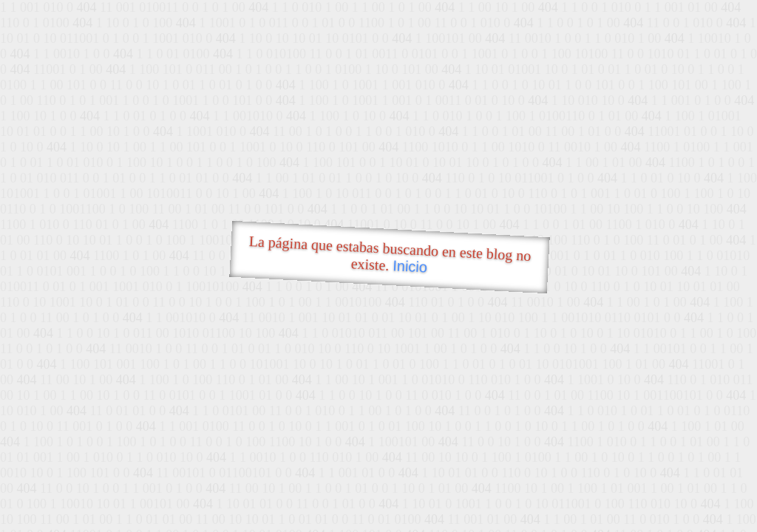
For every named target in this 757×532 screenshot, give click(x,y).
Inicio (410, 266)
